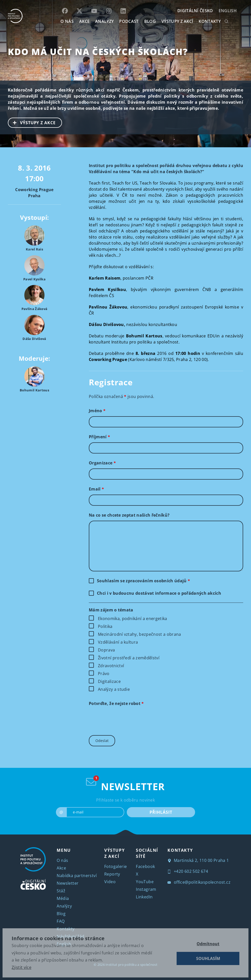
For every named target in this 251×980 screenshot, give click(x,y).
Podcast (129, 21)
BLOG (150, 21)
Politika (105, 626)
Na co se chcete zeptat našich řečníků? (129, 515)
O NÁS (67, 21)
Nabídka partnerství (77, 876)
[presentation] (127, 719)
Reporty (112, 874)
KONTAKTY (210, 21)
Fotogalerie (116, 866)
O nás (62, 860)
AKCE (84, 21)
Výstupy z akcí (177, 21)
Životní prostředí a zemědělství (129, 658)
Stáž (61, 891)
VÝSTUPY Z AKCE (32, 122)
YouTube (145, 882)
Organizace (102, 463)
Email (96, 489)
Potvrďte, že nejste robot (116, 703)
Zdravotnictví (111, 666)
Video (110, 882)
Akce (61, 868)
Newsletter (68, 883)
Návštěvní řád (70, 936)
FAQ (61, 921)
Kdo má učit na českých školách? (98, 52)
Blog (61, 914)
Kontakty (66, 929)
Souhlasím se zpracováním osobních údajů (143, 581)
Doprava (106, 650)
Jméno (97, 411)
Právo (104, 674)
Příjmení (99, 437)
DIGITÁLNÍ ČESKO (195, 11)
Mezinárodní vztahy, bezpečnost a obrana (139, 634)
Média (63, 898)
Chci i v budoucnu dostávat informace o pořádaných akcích (159, 593)
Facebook (145, 866)
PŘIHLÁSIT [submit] (161, 812)
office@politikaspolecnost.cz (199, 882)
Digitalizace (109, 681)
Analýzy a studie (114, 689)
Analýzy (104, 21)
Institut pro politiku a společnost (131, 965)
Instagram (146, 889)
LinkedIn (144, 897)
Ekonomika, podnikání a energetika (133, 619)
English (228, 11)
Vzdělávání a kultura (118, 642)
